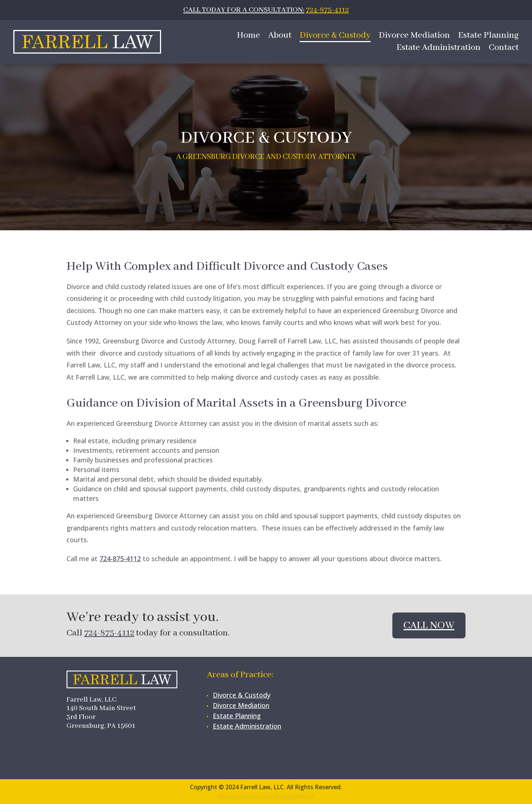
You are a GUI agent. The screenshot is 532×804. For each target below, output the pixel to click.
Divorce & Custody (335, 37)
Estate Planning (488, 37)
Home (248, 37)
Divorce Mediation (414, 37)
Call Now (429, 626)
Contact (504, 49)
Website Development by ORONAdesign (266, 796)
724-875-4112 (327, 10)
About (280, 37)
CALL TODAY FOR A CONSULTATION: (244, 10)
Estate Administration (439, 49)
